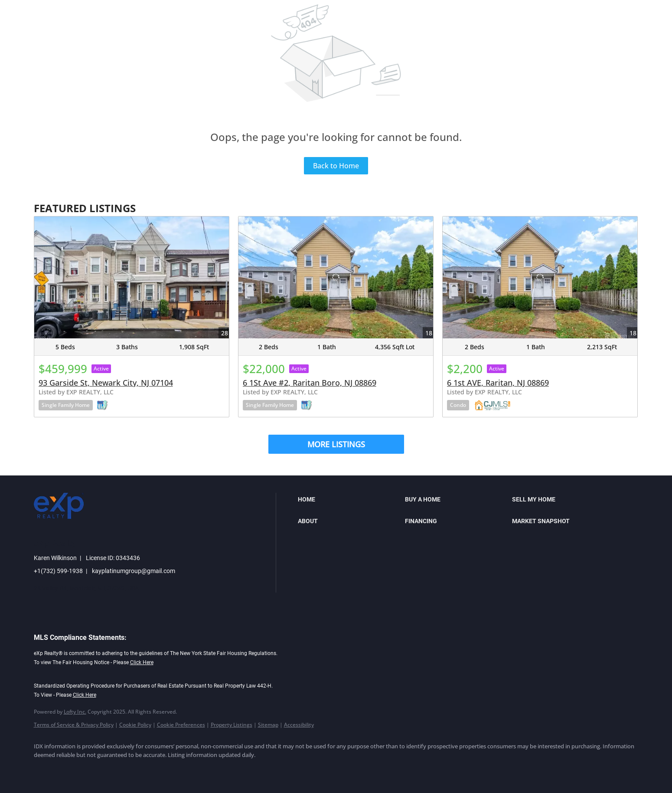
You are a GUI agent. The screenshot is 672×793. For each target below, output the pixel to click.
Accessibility (299, 725)
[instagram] (120, 770)
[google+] (170, 770)
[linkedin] (69, 770)
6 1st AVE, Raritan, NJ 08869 (498, 383)
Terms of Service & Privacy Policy (74, 725)
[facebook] (44, 770)
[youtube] (145, 770)
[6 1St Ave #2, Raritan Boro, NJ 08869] (336, 277)
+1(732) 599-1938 (58, 571)
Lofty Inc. (75, 712)
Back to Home (336, 166)
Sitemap (268, 725)
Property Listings (232, 725)
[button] (349, 499)
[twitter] (95, 770)
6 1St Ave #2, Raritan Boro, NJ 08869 (310, 383)
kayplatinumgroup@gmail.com (134, 571)
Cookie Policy (135, 725)
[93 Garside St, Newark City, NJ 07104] (132, 277)
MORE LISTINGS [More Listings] (336, 444)
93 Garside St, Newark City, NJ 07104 (106, 383)
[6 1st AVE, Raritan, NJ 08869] (540, 277)
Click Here (142, 662)
